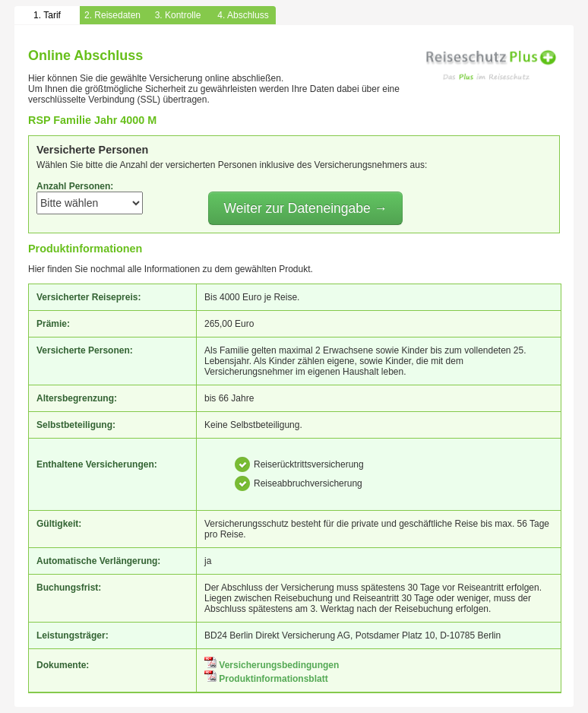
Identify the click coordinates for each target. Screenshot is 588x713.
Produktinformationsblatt (266, 679)
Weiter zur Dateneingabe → (305, 208)
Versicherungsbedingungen (272, 665)
